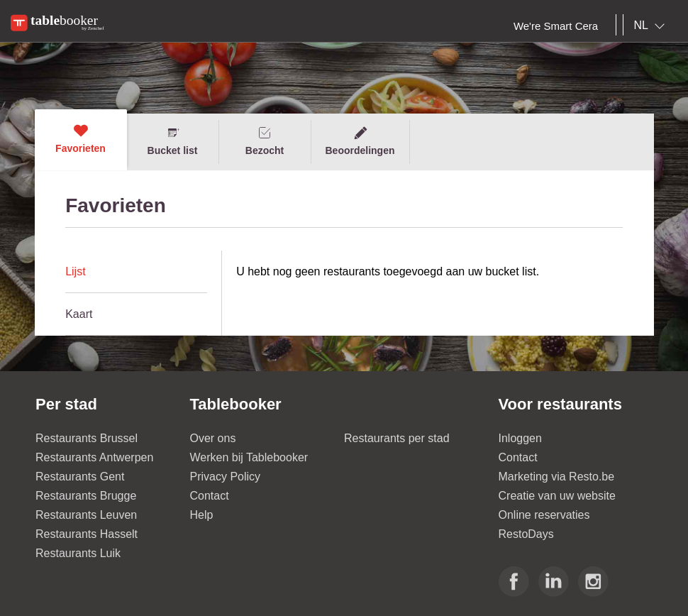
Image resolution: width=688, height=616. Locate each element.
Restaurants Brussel (87, 438)
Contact (210, 496)
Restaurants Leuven (86, 515)
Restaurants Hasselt (87, 534)
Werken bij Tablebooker (249, 457)
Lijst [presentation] (75, 271)
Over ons (213, 438)
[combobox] (652, 26)
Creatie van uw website (557, 496)
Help (202, 515)
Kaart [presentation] (79, 314)
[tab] (136, 272)
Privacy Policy (226, 477)
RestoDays (526, 534)
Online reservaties (544, 515)
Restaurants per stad (397, 438)
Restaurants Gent (80, 477)
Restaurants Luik (78, 553)
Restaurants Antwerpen (94, 457)
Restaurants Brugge (86, 496)
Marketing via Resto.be (557, 477)
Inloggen (520, 438)
